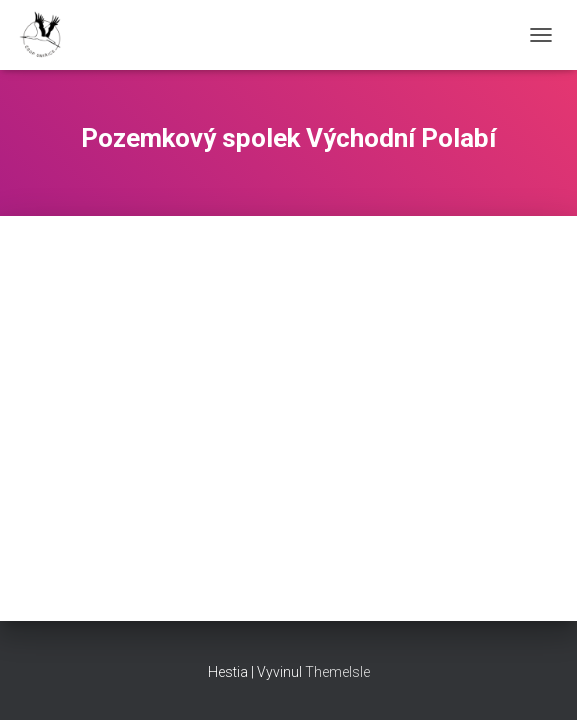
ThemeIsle (337, 672)
